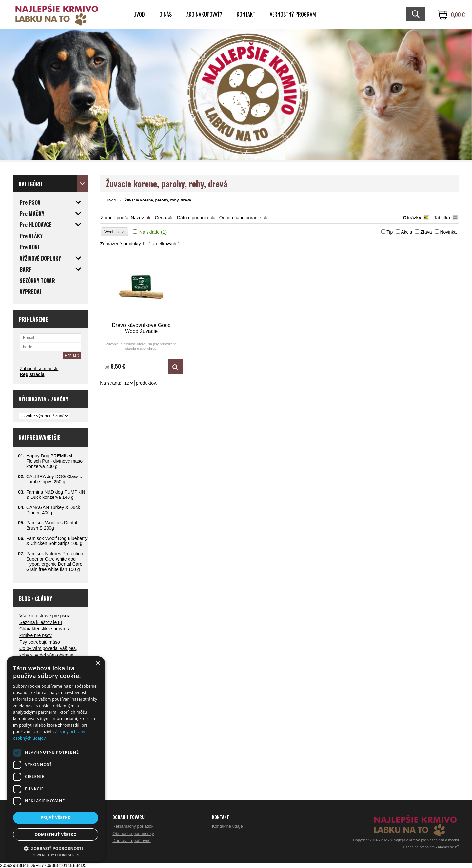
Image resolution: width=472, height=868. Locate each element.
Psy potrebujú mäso (40, 642)
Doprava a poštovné (131, 841)
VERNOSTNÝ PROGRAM (293, 14)
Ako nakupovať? (204, 14)
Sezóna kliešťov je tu (41, 622)
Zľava (426, 232)
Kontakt (246, 14)
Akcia (406, 232)
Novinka (448, 232)
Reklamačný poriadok (133, 826)
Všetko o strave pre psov (45, 616)
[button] (56, 848)
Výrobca (114, 232)
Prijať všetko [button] (56, 818)
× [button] (98, 663)
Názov (137, 218)
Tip (390, 232)
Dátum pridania (193, 218)
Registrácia (32, 374)
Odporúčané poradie (240, 218)
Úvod (139, 14)
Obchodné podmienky (133, 833)
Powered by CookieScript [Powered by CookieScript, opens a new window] (56, 855)
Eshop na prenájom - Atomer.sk (431, 847)
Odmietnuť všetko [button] (56, 834)
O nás (166, 14)
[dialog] (56, 759)
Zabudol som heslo (39, 369)
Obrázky (412, 218)
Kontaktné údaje (227, 826)
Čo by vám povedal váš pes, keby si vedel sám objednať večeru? (48, 655)
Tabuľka (442, 218)
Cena (160, 218)
